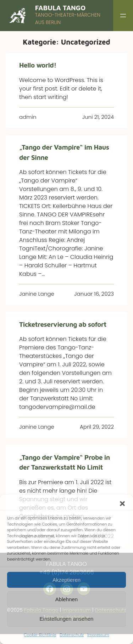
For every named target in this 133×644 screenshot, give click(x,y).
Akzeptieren (66, 580)
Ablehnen (66, 599)
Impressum (98, 635)
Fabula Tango (60, 8)
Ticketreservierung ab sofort (63, 324)
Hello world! (38, 65)
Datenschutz (72, 635)
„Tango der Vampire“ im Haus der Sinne (64, 152)
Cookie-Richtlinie (40, 635)
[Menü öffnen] (123, 16)
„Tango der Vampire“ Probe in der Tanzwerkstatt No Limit (65, 462)
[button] (122, 504)
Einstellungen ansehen (67, 619)
